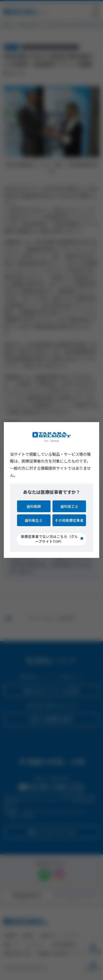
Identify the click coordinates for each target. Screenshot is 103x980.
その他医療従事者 (69, 520)
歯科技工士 (69, 506)
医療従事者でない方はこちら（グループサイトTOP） (49, 539)
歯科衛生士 (34, 520)
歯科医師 (34, 506)
